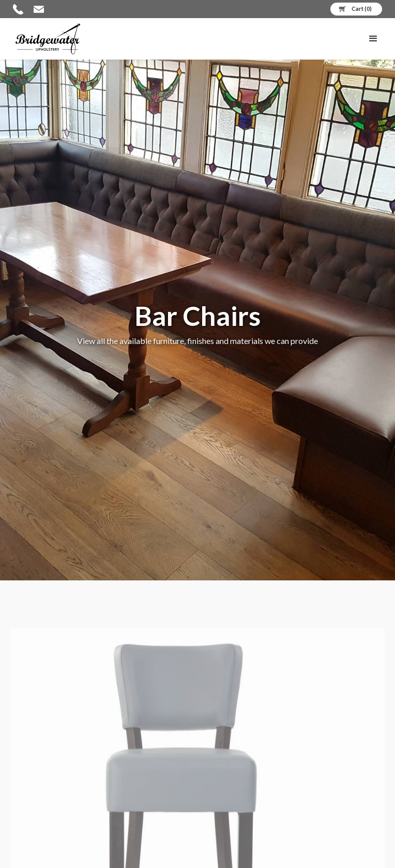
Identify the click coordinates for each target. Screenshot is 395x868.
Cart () (362, 9)
